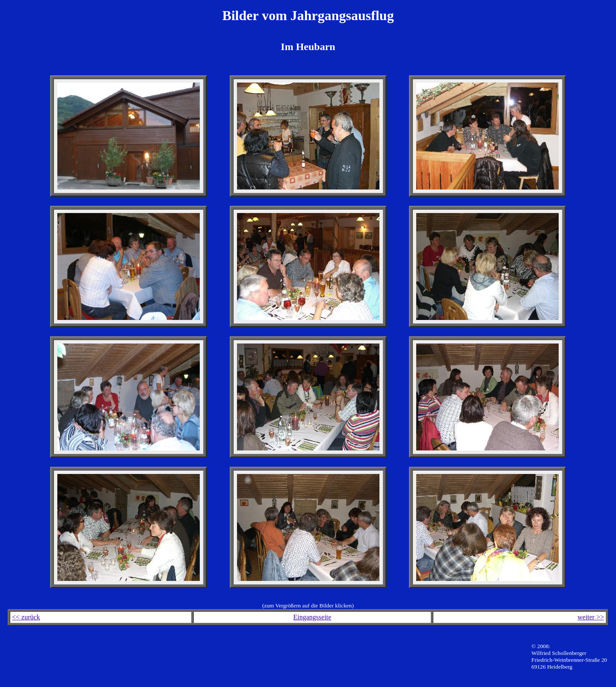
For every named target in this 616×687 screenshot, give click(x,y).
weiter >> (591, 617)
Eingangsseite (312, 617)
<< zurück (26, 617)
